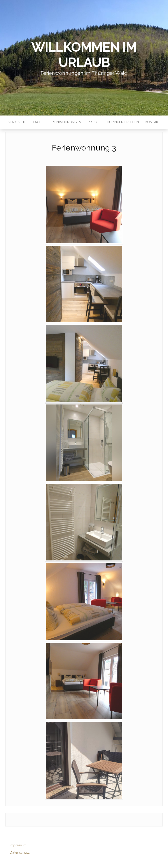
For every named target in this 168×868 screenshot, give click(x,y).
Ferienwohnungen (65, 122)
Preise (93, 122)
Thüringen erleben (122, 122)
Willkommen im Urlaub (84, 55)
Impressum (18, 845)
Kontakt (153, 122)
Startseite (17, 122)
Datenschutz (20, 852)
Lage (37, 122)
